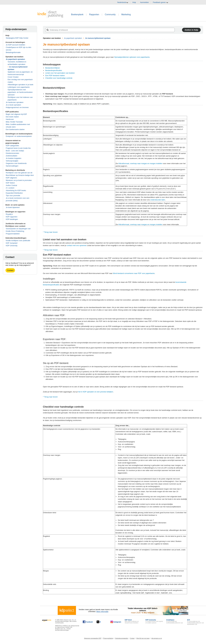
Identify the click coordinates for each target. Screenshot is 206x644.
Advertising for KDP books (16, 190)
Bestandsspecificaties (54, 70)
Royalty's (9, 214)
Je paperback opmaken (15, 59)
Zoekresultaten (12, 156)
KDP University (12, 246)
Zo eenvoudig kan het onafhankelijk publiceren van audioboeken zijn (195, 622)
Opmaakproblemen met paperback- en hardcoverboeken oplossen (20, 92)
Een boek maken (12, 117)
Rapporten (94, 14)
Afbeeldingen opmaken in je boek (21, 85)
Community (110, 14)
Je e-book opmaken (13, 105)
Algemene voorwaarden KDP (93, 638)
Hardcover (10, 119)
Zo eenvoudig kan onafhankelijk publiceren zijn (174, 621)
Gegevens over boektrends (16, 163)
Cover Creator (13, 77)
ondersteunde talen (158, 200)
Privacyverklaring (108, 638)
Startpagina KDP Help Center (17, 38)
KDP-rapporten (12, 217)
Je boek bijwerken (13, 207)
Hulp (134, 2)
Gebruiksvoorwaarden (122, 638)
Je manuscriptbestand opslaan (98, 38)
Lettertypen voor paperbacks (19, 87)
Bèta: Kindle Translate (14, 122)
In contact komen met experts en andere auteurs (154, 621)
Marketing (126, 14)
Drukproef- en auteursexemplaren (19, 136)
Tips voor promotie (13, 196)
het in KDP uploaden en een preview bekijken (96, 392)
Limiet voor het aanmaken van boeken (60, 73)
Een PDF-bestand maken (55, 75)
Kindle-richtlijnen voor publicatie (18, 240)
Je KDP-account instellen (16, 45)
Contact (10, 270)
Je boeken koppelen (14, 158)
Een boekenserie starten (15, 129)
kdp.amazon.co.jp (157, 638)
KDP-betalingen (12, 219)
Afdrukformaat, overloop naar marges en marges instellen (140, 163)
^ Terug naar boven (50, 232)
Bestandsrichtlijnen (53, 68)
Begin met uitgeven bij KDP (16, 114)
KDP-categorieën (12, 146)
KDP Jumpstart (12, 243)
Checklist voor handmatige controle (59, 78)
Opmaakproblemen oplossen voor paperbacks (132, 57)
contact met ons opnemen (77, 245)
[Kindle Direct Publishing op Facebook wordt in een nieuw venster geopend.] (88, 622)
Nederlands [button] (123, 2)
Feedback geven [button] (161, 2)
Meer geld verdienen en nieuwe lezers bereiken (132, 621)
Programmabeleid (13, 234)
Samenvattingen (12, 166)
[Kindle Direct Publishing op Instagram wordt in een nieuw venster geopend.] (116, 622)
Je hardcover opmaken (15, 102)
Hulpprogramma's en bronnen (17, 107)
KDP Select (10, 183)
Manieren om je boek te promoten (19, 180)
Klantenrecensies (13, 153)
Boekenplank (77, 14)
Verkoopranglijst (12, 161)
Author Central (11, 185)
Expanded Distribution (14, 193)
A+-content (10, 188)
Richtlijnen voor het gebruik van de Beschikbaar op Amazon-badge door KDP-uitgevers (20, 175)
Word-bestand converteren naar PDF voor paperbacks (134, 273)
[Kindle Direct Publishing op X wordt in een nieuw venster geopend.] (101, 622)
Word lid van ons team (143, 638)
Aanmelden (144, 2)
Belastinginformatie (13, 52)
